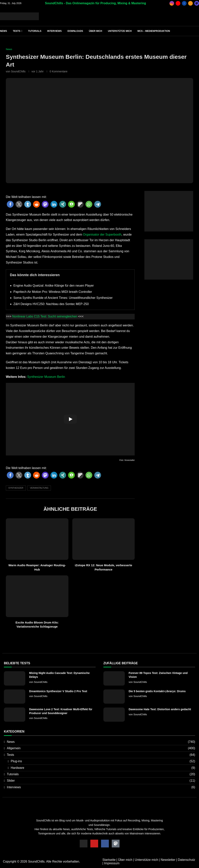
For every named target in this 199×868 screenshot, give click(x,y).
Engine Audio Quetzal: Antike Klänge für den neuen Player (54, 286)
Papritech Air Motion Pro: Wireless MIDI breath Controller (53, 292)
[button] (10, 204)
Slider (101, 781)
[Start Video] (70, 419)
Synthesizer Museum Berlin (46, 377)
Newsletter (168, 860)
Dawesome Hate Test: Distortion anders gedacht (160, 709)
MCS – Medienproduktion (154, 31)
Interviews (54, 31)
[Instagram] (172, 3)
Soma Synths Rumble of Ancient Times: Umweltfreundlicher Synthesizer (63, 298)
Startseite (109, 860)
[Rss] (190, 3)
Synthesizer (16, 488)
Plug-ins (103, 761)
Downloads (75, 31)
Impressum (112, 863)
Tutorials (35, 31)
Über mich (95, 31)
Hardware (103, 768)
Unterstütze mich (120, 31)
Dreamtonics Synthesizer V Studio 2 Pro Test (58, 691)
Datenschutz (186, 860)
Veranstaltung (39, 488)
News (3, 31)
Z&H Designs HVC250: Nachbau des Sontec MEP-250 (51, 304)
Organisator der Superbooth (102, 235)
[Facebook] (184, 3)
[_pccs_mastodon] (197, 3)
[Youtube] (178, 3)
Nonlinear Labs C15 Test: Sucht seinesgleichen (45, 316)
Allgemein (101, 748)
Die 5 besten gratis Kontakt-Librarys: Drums (157, 691)
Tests (17, 31)
